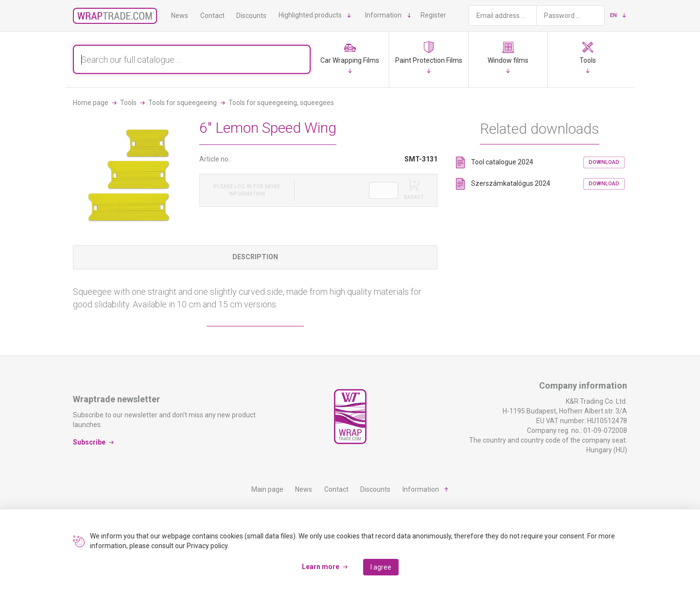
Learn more (321, 567)
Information (383, 15)
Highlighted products (310, 15)
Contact (212, 16)
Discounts (251, 16)
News (180, 16)
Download (604, 162)
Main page (267, 489)
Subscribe (89, 442)
